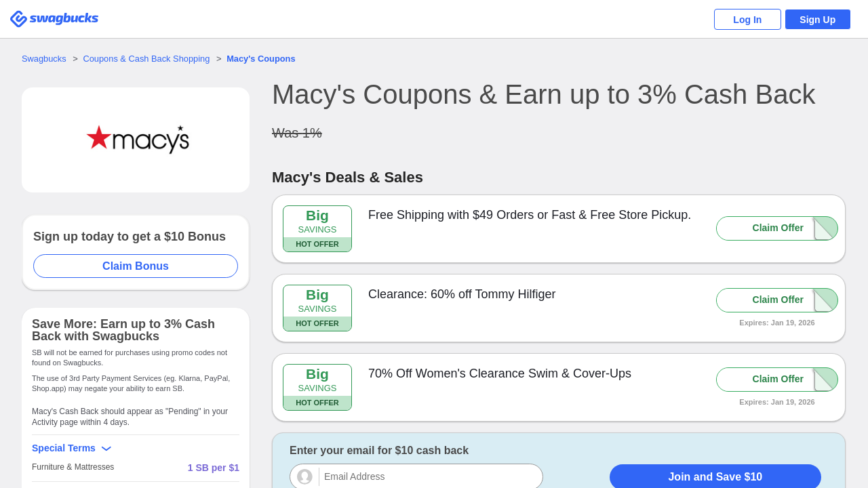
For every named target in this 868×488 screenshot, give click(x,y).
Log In (746, 20)
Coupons (264, 59)
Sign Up (817, 20)
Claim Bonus (136, 266)
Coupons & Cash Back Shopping (147, 59)
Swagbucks (44, 59)
